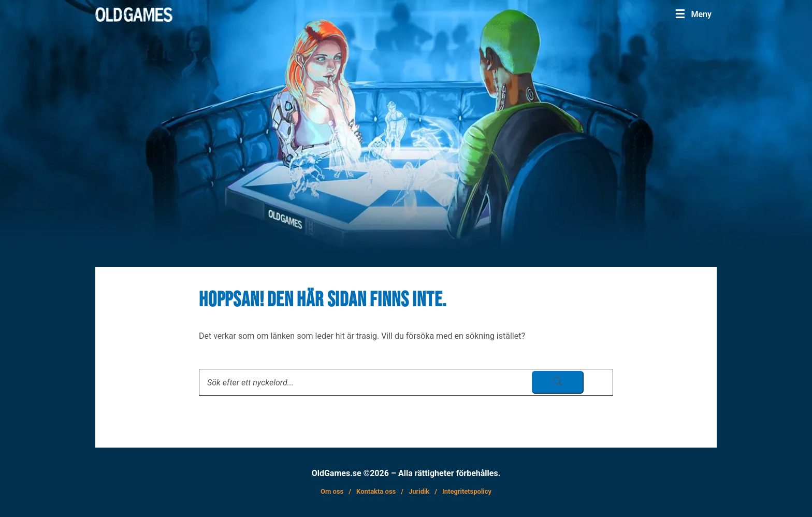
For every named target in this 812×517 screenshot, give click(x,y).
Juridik (419, 491)
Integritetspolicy (467, 491)
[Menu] (693, 14)
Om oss (332, 491)
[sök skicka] (558, 382)
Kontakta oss (376, 491)
